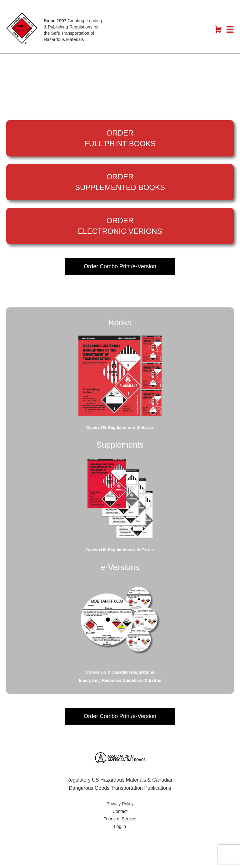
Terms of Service (120, 819)
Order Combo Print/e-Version (120, 266)
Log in (120, 826)
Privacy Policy (120, 804)
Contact (120, 811)
